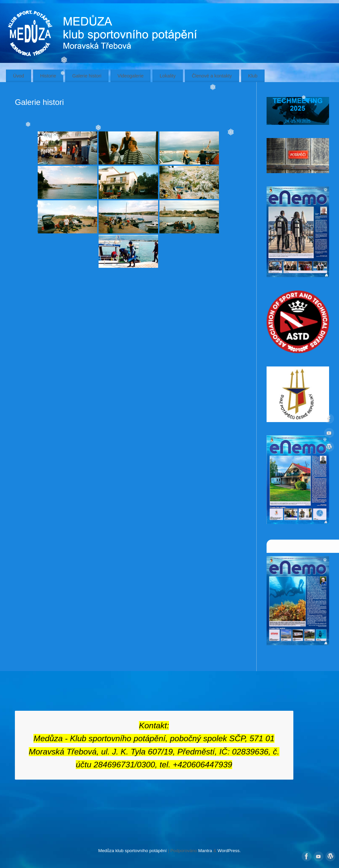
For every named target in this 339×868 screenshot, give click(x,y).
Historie (48, 76)
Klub (253, 76)
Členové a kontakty (212, 76)
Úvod (18, 76)
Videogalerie (130, 76)
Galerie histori (87, 76)
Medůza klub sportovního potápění (132, 851)
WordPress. (229, 851)
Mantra (205, 851)
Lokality (168, 76)
